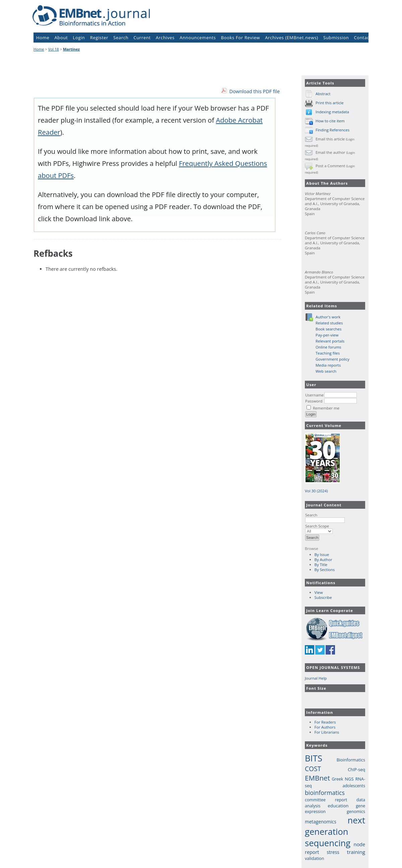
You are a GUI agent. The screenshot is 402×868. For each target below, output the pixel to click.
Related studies (329, 323)
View (319, 592)
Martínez (71, 49)
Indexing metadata (332, 112)
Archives (165, 38)
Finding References (332, 130)
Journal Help (316, 678)
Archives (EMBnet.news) (292, 38)
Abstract (323, 94)
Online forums (328, 347)
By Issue (322, 554)
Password (314, 401)
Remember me (326, 408)
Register (99, 38)
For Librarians (327, 732)
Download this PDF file (254, 91)
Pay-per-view (327, 335)
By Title (321, 565)
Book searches (328, 329)
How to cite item (330, 121)
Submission (336, 38)
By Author (323, 560)
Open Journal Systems (333, 667)
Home (43, 38)
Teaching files (328, 353)
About (61, 38)
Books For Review (241, 38)
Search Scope (319, 529)
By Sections (325, 570)
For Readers (325, 722)
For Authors (325, 727)
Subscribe (323, 597)
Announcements (198, 38)
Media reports (328, 365)
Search (325, 517)
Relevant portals (330, 341)
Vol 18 (54, 49)
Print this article (330, 103)
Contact (362, 38)
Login (79, 38)
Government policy (332, 359)
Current (142, 38)
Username (314, 395)
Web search (326, 371)
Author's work (328, 317)
